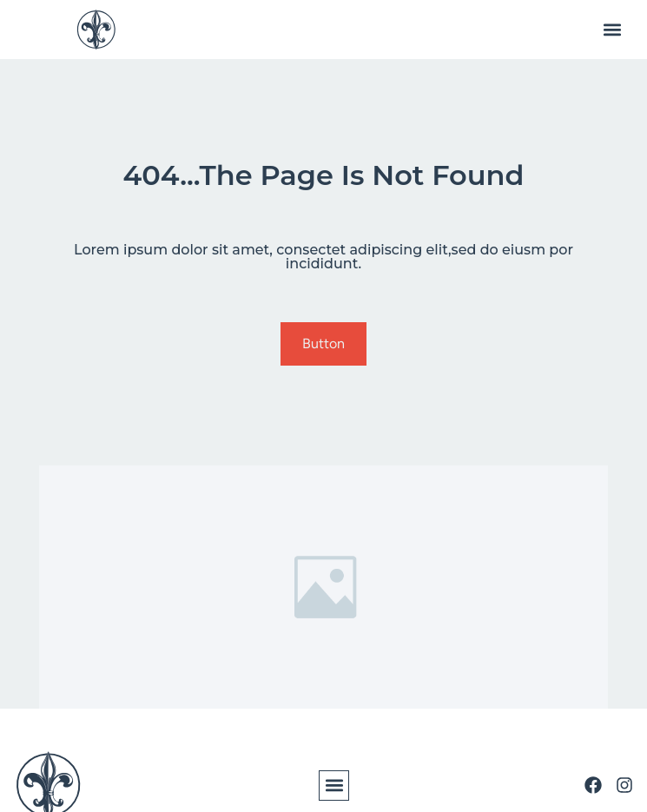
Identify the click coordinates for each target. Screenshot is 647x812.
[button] (612, 30)
